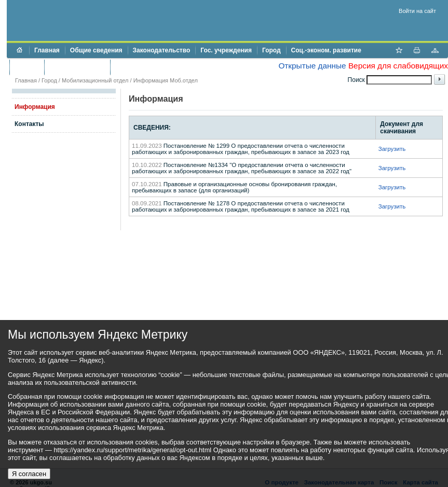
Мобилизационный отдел (95, 80)
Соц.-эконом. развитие (326, 50)
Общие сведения (96, 50)
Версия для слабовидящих (398, 66)
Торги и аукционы (77, 67)
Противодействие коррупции (160, 67)
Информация (35, 107)
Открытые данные (312, 66)
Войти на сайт (417, 11)
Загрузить (392, 149)
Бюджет (27, 67)
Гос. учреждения (226, 50)
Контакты (29, 124)
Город (271, 50)
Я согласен (29, 474)
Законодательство (162, 50)
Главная (47, 50)
